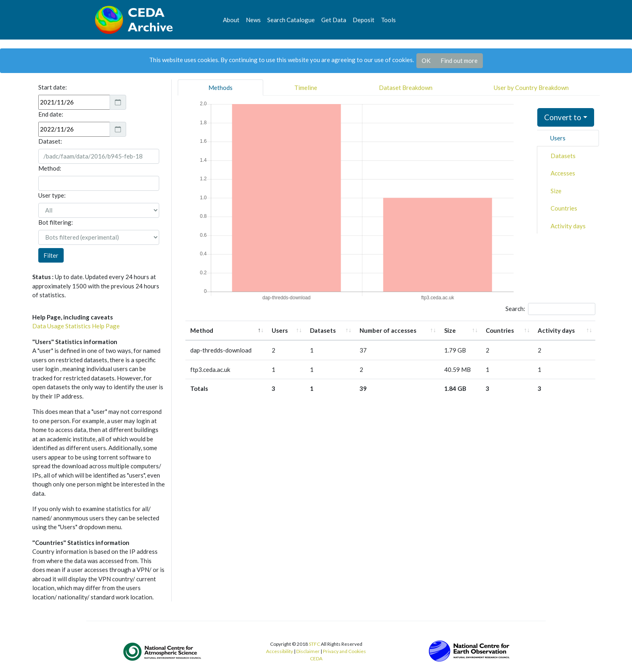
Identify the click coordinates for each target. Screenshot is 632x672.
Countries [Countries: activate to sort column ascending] (500, 330)
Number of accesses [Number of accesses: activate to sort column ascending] (388, 330)
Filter (51, 255)
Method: (50, 168)
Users (558, 138)
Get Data (334, 20)
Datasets (563, 156)
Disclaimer (308, 651)
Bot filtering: (56, 222)
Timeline (306, 88)
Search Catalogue (291, 20)
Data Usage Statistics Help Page (76, 326)
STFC (314, 644)
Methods (220, 88)
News (253, 20)
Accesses (563, 173)
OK (426, 61)
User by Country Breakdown (531, 88)
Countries (564, 208)
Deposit (364, 20)
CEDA (316, 658)
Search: (550, 309)
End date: (51, 114)
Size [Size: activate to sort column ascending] (450, 330)
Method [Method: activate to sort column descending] (202, 330)
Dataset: (50, 141)
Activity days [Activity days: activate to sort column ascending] (556, 330)
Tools (388, 20)
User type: (52, 195)
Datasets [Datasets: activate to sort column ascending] (323, 330)
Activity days (568, 226)
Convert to (563, 117)
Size (556, 191)
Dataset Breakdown (406, 88)
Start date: (53, 87)
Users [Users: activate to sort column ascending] (280, 330)
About (231, 20)
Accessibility (280, 651)
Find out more (459, 61)
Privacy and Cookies (344, 651)
